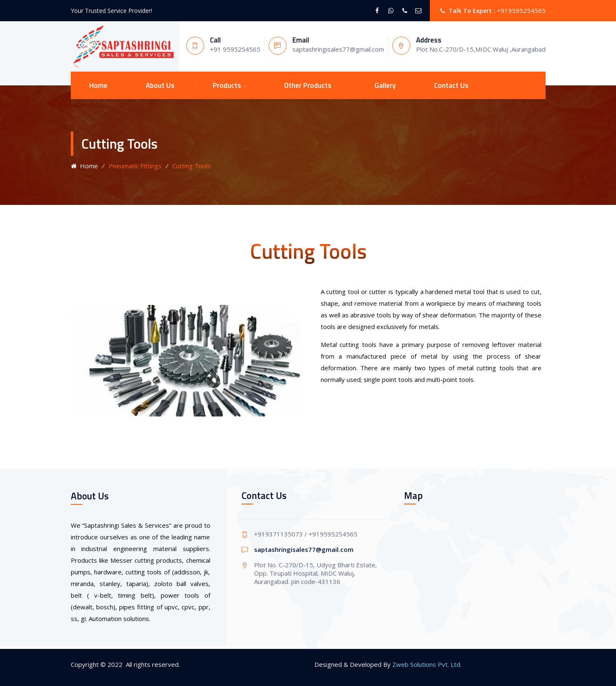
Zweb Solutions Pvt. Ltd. (427, 664)
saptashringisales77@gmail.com (304, 549)
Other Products (308, 85)
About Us (160, 85)
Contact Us (451, 85)
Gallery (385, 85)
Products (227, 85)
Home (98, 85)
